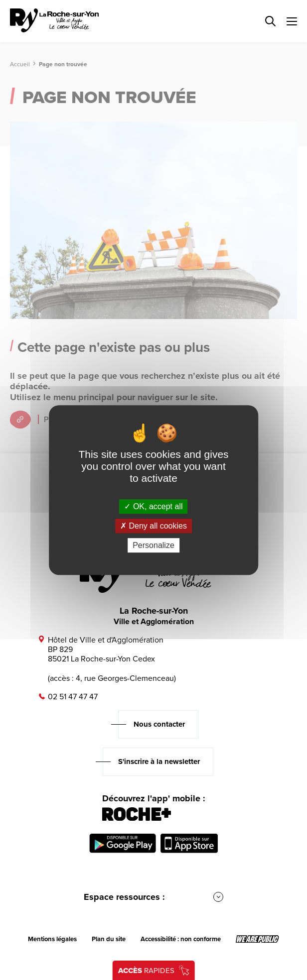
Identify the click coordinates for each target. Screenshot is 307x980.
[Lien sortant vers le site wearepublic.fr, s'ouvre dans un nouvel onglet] (257, 939)
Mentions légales (52, 939)
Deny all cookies (153, 526)
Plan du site (109, 939)
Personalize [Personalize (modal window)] (153, 545)
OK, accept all (153, 506)
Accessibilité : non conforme (181, 939)
